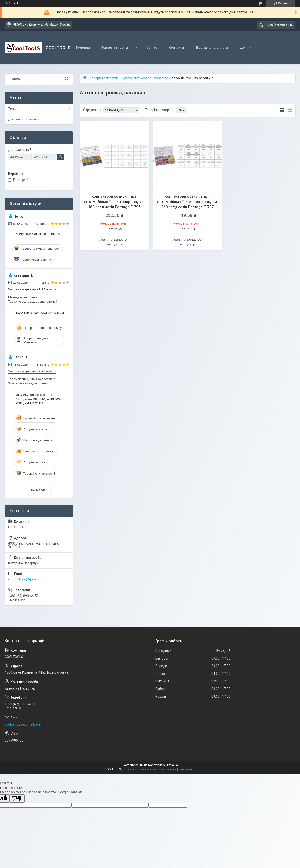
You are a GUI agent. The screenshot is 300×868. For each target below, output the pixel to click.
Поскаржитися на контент (140, 769)
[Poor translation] (17, 799)
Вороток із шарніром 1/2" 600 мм (40, 313)
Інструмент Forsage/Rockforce (145, 78)
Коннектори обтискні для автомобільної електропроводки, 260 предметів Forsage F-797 (187, 202)
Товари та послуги (116, 48)
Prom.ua (172, 765)
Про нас (151, 48)
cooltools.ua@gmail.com (26, 579)
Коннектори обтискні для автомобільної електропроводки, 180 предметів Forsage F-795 (114, 202)
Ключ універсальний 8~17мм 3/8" (38, 234)
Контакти (176, 48)
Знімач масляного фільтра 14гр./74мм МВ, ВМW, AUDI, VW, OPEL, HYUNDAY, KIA (38, 399)
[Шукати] (67, 79)
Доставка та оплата (212, 48)
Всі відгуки (39, 490)
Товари (14, 109)
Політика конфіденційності (177, 769)
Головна (83, 48)
